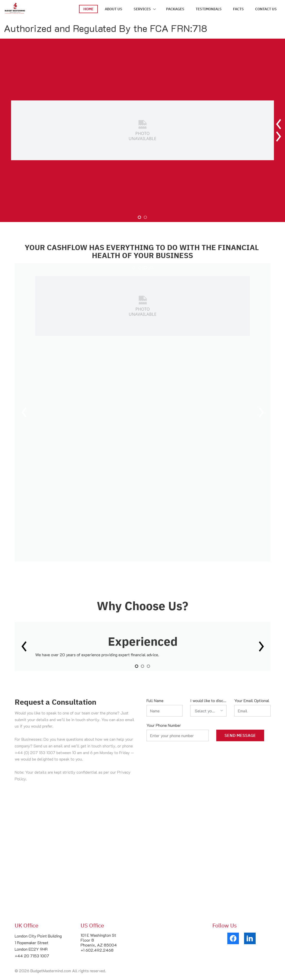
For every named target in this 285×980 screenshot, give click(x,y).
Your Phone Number (164, 725)
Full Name (155, 700)
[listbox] (208, 711)
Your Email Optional (252, 700)
